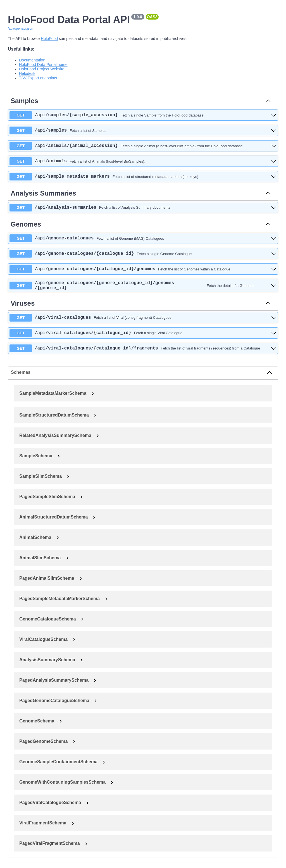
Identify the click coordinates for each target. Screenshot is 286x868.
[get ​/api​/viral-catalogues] (143, 320)
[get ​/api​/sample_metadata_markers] (143, 177)
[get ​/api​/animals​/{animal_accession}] (143, 146)
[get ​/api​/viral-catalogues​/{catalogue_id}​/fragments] (143, 351)
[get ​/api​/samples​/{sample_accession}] (143, 115)
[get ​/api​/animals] (143, 161)
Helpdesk (27, 73)
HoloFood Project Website (42, 69)
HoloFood (49, 39)
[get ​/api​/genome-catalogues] (143, 238)
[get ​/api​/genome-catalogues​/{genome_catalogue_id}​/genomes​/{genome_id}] (143, 287)
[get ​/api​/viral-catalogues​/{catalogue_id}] (143, 335)
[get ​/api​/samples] (143, 130)
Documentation (32, 60)
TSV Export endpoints (38, 78)
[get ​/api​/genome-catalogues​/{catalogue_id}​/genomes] (143, 269)
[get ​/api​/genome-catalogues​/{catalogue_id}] (143, 254)
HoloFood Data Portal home (43, 65)
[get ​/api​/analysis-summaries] (143, 208)
